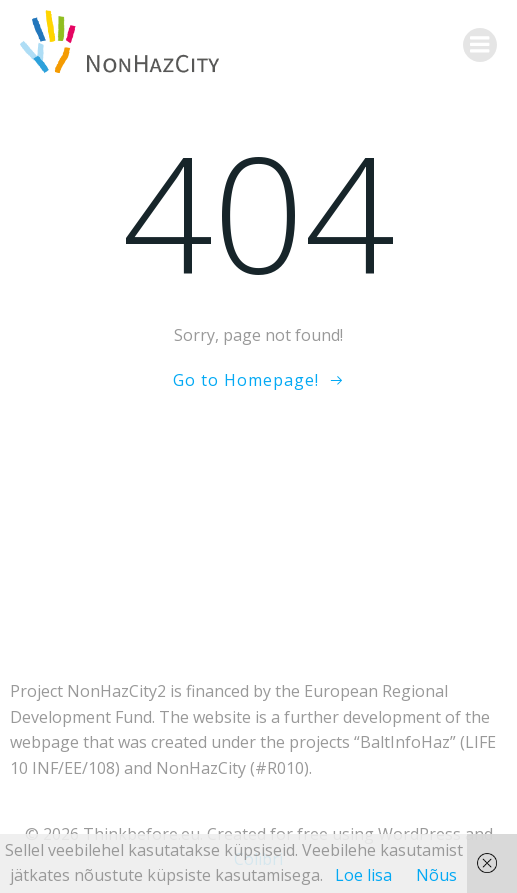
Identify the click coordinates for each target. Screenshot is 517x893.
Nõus (436, 875)
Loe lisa (363, 875)
